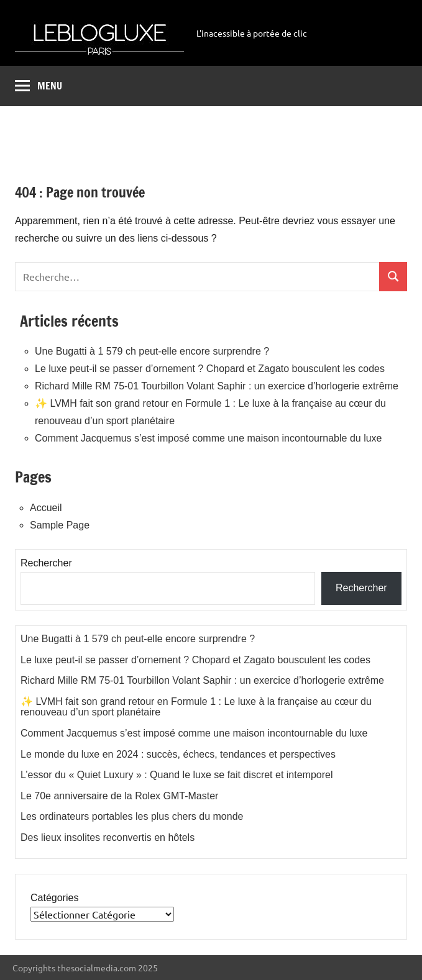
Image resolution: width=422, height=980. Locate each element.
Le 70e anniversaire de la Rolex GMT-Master (119, 796)
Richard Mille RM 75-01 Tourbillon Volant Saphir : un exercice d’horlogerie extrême (217, 386)
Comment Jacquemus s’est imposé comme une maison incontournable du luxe (209, 438)
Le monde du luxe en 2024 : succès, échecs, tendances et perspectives (178, 754)
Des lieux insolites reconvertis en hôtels (108, 837)
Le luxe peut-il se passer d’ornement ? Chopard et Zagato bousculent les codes (210, 369)
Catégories (54, 898)
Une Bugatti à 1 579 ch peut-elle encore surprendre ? (152, 351)
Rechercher (46, 563)
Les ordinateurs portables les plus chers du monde (132, 816)
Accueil (46, 508)
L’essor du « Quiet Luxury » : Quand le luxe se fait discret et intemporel (177, 775)
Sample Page (60, 525)
